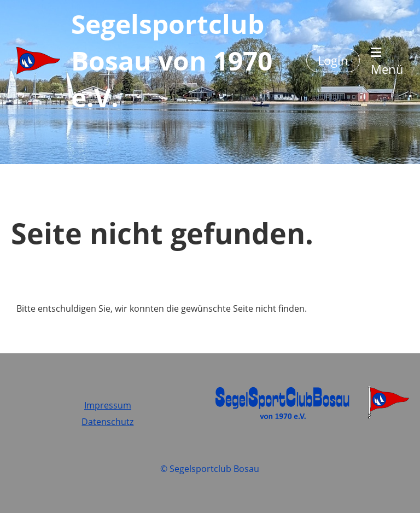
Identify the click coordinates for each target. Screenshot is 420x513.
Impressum (108, 405)
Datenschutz (107, 422)
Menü (387, 62)
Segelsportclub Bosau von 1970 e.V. (172, 60)
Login (333, 60)
